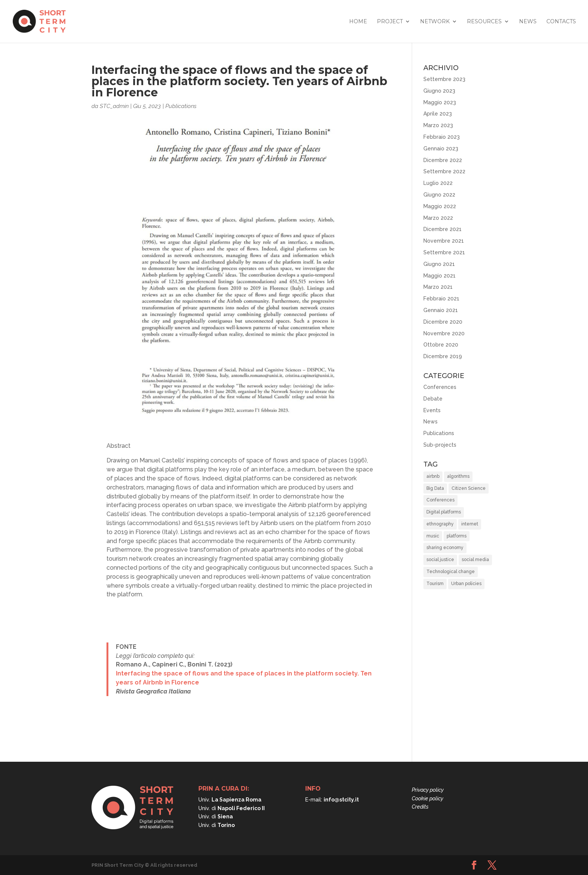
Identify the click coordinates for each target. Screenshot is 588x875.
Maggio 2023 (440, 102)
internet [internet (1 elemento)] (470, 524)
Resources (484, 22)
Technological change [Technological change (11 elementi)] (451, 572)
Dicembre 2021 (442, 229)
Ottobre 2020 (441, 345)
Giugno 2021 (439, 264)
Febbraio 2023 (442, 137)
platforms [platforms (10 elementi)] (457, 536)
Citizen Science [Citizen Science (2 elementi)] (469, 488)
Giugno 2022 (439, 195)
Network (435, 22)
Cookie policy (427, 798)
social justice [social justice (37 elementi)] (440, 560)
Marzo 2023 (438, 125)
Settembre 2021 (444, 252)
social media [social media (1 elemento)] (475, 560)
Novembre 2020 (444, 333)
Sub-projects (440, 445)
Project (390, 22)
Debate (433, 399)
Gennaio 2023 (441, 149)
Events (432, 410)
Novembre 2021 (444, 241)
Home (358, 22)
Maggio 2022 (440, 206)
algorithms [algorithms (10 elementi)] (458, 476)
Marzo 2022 (438, 218)
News (528, 22)
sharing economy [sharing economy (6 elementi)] (445, 548)
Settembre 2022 (444, 171)
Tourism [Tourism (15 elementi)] (435, 584)
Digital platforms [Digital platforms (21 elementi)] (444, 512)
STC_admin (114, 106)
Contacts (561, 22)
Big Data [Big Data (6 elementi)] (435, 488)
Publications (181, 106)
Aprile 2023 (438, 114)
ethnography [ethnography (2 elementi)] (440, 524)
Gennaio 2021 (441, 310)
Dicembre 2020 (443, 322)
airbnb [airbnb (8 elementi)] (433, 476)
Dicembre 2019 (443, 356)
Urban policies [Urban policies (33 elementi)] (466, 584)
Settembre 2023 (444, 79)
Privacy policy (428, 790)
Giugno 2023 (439, 91)
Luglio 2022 (438, 183)
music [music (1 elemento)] (433, 536)
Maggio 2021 (439, 276)
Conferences (440, 387)
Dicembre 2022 (443, 160)
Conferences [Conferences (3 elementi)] (440, 500)
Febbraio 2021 (441, 299)
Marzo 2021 (438, 287)
